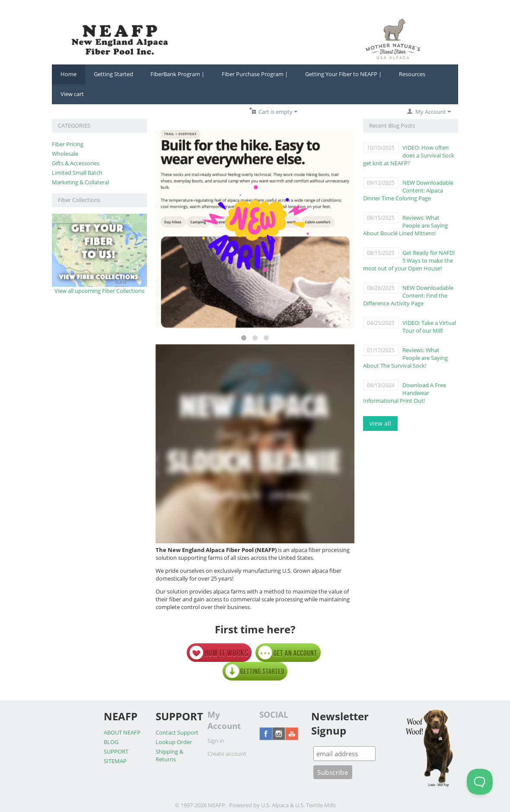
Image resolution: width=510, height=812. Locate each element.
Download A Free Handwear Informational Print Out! (405, 393)
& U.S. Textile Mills (313, 805)
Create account (227, 754)
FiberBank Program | (177, 74)
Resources (412, 74)
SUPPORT (116, 751)
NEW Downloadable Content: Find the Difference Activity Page (408, 295)
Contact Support (177, 732)
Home (69, 74)
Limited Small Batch (77, 173)
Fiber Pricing (68, 144)
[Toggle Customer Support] (480, 782)
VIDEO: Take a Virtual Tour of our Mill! (429, 327)
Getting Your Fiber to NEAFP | (343, 74)
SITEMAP (115, 761)
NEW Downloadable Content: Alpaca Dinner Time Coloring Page (408, 190)
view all (380, 423)
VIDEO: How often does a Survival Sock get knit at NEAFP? (409, 155)
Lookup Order (174, 742)
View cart (72, 94)
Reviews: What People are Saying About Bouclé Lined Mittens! (405, 225)
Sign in (216, 741)
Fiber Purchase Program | (255, 74)
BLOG (111, 742)
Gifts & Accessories (76, 163)
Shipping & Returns (169, 755)
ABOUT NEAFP (122, 732)
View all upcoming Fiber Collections (99, 291)
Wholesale (65, 154)
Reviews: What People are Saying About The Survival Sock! (405, 358)
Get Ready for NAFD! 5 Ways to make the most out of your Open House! (409, 260)
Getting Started (113, 74)
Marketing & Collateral (80, 182)
